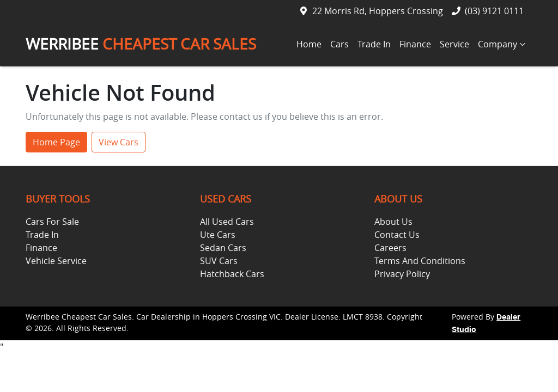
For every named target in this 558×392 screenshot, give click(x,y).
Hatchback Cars (232, 274)
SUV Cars (219, 261)
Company (503, 44)
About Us (393, 222)
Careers (390, 248)
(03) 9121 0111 (494, 11)
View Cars (119, 142)
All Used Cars (227, 222)
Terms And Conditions (420, 261)
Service (454, 44)
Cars (339, 44)
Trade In (374, 44)
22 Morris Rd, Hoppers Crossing (378, 11)
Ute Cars (218, 235)
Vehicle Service (56, 261)
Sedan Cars (223, 248)
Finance (415, 44)
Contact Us (397, 235)
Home (309, 44)
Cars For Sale (52, 222)
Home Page (56, 142)
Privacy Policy (402, 274)
